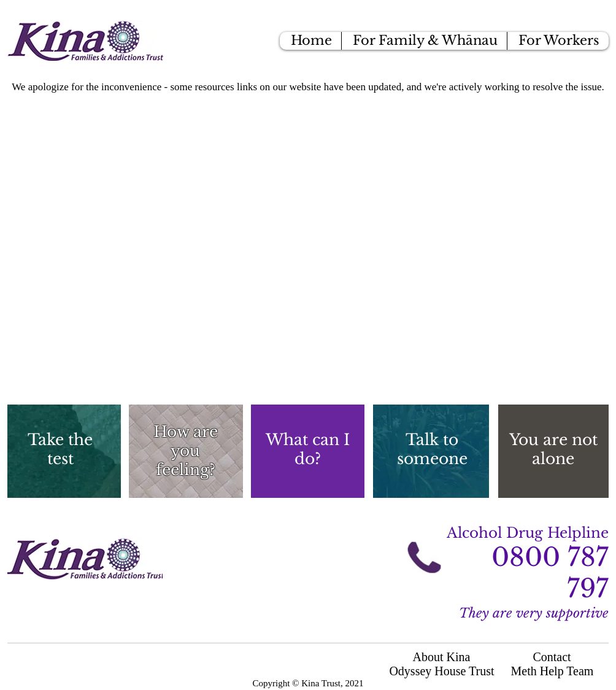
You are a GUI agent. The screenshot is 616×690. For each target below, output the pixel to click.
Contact (552, 657)
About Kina (442, 657)
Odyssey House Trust (441, 671)
